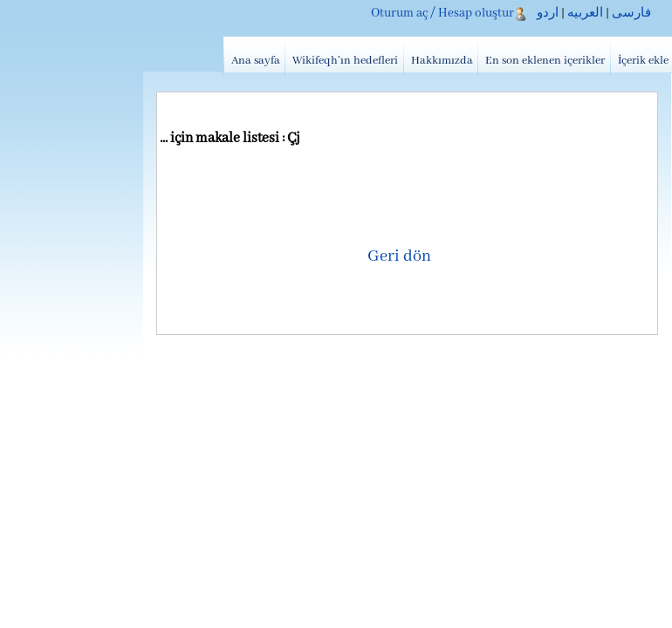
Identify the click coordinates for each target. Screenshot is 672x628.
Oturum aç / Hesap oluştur (442, 13)
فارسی (631, 13)
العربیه (585, 13)
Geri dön (399, 256)
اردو (548, 13)
